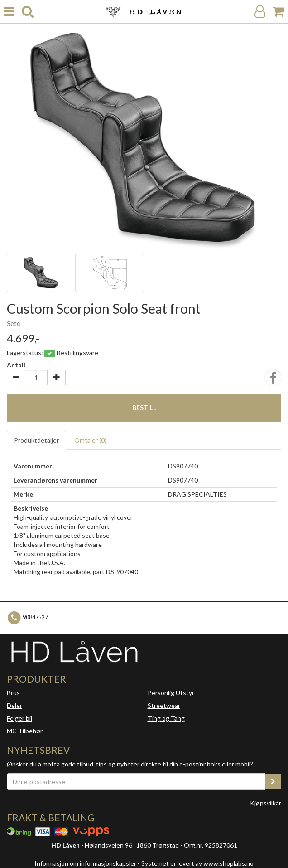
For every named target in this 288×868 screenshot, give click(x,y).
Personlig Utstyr (171, 693)
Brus (13, 693)
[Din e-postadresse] (136, 781)
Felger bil (19, 718)
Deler (14, 705)
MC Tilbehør (25, 731)
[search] (28, 12)
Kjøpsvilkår (266, 803)
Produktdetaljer (36, 440)
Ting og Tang (166, 718)
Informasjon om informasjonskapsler (85, 863)
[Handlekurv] (278, 12)
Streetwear (164, 705)
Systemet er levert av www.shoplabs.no (197, 863)
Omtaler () (90, 440)
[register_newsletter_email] (273, 781)
